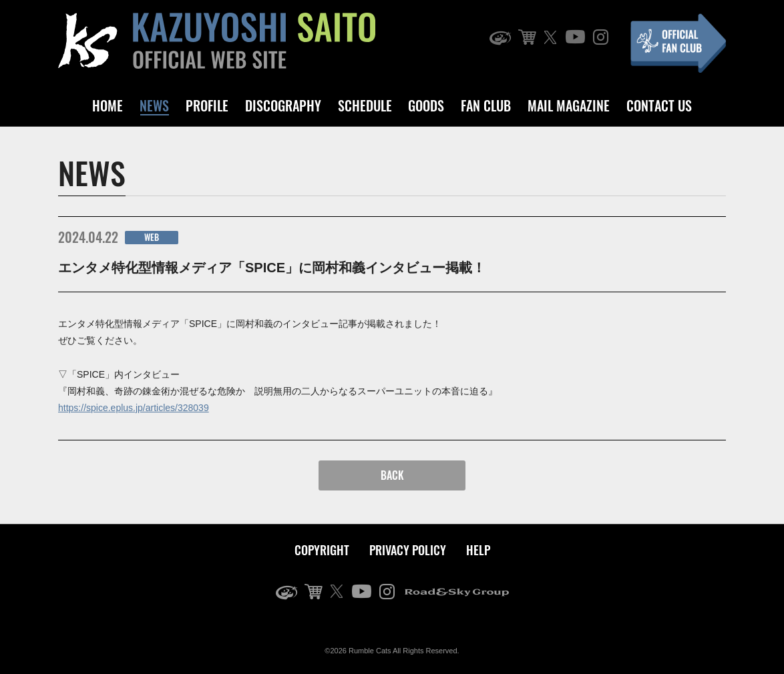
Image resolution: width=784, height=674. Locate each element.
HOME (108, 105)
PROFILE (207, 105)
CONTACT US (659, 105)
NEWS (154, 105)
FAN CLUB (486, 105)
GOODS (426, 105)
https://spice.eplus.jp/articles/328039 (134, 408)
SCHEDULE (365, 105)
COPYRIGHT (322, 550)
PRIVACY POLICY (408, 550)
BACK (392, 475)
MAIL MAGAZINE (569, 105)
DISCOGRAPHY (283, 105)
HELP (478, 550)
